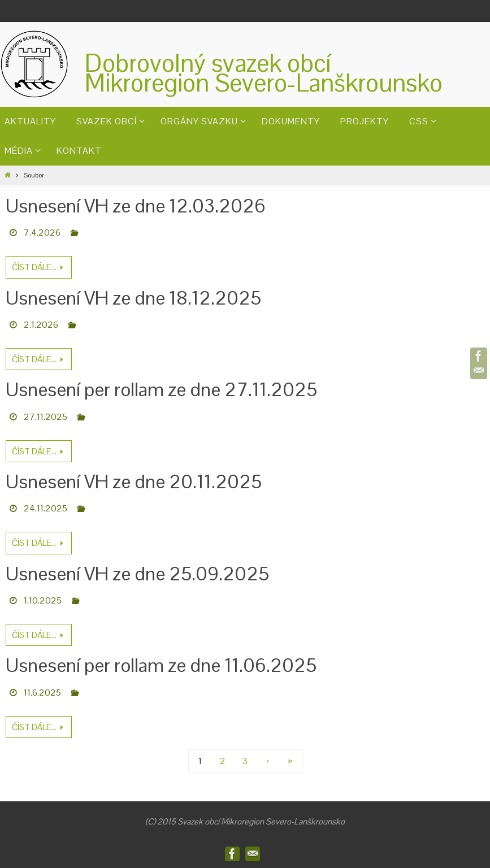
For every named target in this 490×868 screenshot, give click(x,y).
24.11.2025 (45, 508)
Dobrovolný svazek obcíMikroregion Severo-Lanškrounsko (264, 73)
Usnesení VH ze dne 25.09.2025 (137, 574)
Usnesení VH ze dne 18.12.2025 (133, 298)
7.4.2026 (42, 233)
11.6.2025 (42, 693)
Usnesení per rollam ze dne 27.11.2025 (161, 389)
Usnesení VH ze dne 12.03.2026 (136, 206)
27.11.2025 (45, 417)
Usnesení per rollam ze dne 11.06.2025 (161, 665)
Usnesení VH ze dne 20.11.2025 (134, 481)
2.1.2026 (41, 325)
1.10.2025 (43, 600)
